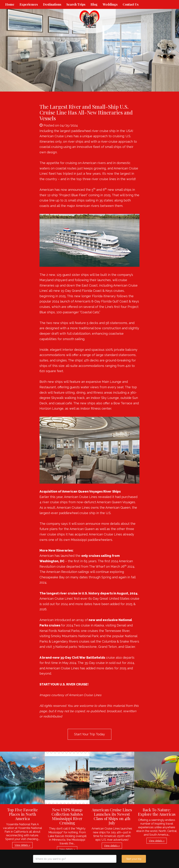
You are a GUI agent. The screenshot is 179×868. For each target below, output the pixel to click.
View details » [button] (22, 845)
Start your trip (134, 859)
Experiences (29, 4)
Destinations (52, 4)
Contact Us (131, 4)
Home (10, 4)
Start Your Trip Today (89, 734)
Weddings (110, 4)
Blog (94, 4)
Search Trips (76, 4)
